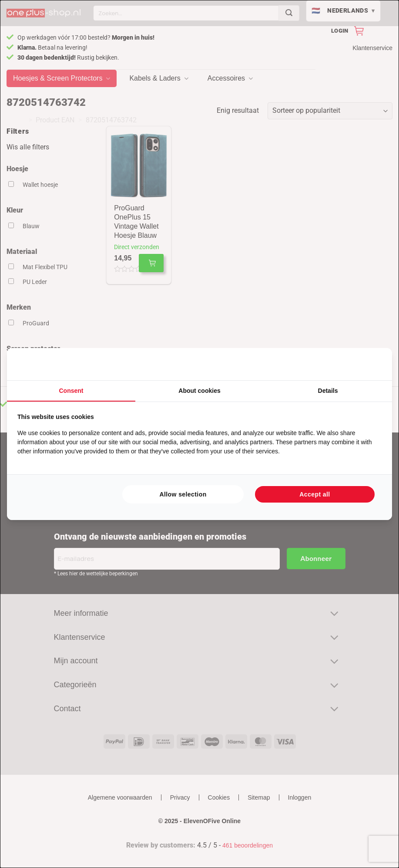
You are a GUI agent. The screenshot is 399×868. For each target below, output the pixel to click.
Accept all (315, 494)
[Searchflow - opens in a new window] (371, 364)
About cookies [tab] (199, 391)
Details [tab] (328, 391)
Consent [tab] (71, 391)
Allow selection (183, 494)
